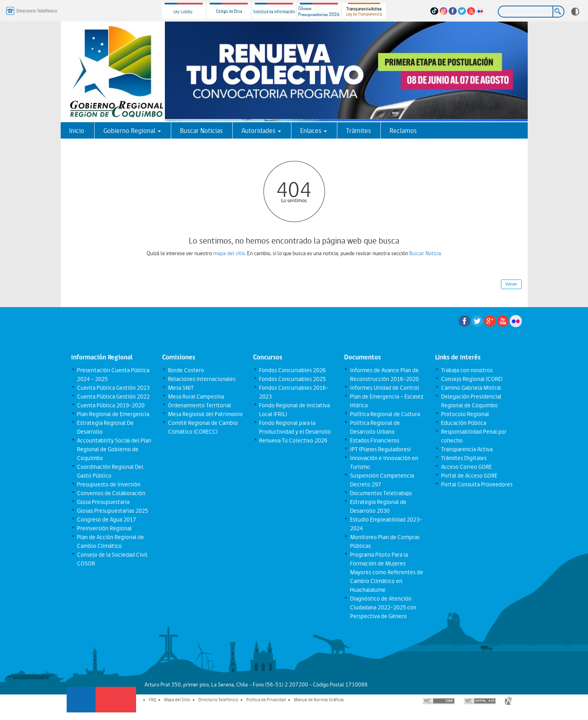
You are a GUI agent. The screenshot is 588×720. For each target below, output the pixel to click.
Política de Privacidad (266, 700)
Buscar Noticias (201, 131)
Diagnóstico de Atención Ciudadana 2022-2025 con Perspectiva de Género (383, 607)
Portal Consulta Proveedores (477, 484)
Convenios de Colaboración (111, 493)
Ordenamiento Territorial (200, 405)
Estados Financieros (375, 440)
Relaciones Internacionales (202, 379)
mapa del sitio (229, 253)
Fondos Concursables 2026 (292, 370)
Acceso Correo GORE (466, 467)
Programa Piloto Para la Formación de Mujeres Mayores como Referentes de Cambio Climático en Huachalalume (387, 572)
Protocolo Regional (465, 414)
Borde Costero (186, 370)
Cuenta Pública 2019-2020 (111, 405)
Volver (511, 284)
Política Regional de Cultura (385, 414)
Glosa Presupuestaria (103, 502)
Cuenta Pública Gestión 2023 (113, 388)
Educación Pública (464, 423)
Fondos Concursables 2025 (292, 379)
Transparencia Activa (467, 449)
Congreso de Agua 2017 (107, 520)
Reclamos (403, 131)
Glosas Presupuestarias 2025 (113, 511)
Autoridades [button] (261, 131)
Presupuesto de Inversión (109, 484)
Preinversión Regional (104, 528)
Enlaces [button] (314, 131)
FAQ (152, 700)
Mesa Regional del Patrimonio (205, 414)
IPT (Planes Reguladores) (380, 449)
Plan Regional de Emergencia (113, 414)
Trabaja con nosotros (467, 370)
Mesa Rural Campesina (196, 397)
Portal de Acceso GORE (469, 476)
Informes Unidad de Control (385, 388)
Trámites (358, 131)
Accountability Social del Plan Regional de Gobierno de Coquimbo (114, 449)
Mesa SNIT (181, 388)
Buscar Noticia (425, 253)
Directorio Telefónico (218, 700)
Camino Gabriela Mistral (471, 388)
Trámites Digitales (464, 458)
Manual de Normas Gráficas (319, 700)
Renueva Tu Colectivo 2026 (293, 440)
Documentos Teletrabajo (381, 493)
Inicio (77, 131)
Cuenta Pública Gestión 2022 (113, 397)
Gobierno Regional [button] (132, 131)
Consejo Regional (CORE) (472, 379)
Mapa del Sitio (177, 700)
